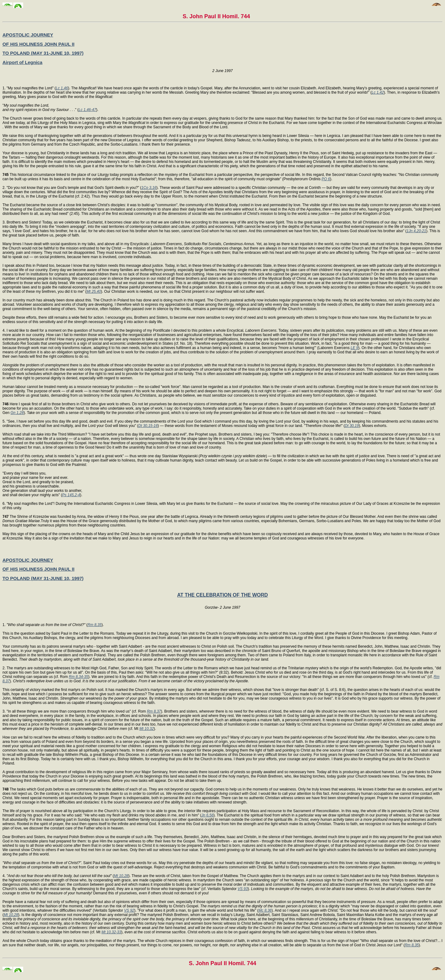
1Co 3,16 (149, 188)
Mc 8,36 (265, 910)
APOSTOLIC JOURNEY (28, 35)
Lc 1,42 (377, 92)
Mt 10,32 (147, 729)
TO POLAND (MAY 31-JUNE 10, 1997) (43, 53)
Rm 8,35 (94, 625)
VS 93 (243, 889)
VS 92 (129, 910)
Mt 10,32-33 (111, 932)
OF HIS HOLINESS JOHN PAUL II (38, 44)
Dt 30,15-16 (148, 426)
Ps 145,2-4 (71, 495)
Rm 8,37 (154, 711)
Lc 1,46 (62, 88)
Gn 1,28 (17, 413)
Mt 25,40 (94, 292)
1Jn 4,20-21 (416, 231)
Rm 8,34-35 (79, 677)
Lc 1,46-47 (87, 110)
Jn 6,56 (207, 815)
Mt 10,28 (121, 876)
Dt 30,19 (352, 426)
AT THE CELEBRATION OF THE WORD (222, 595)
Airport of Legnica (22, 62)
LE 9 (355, 348)
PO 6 (326, 179)
